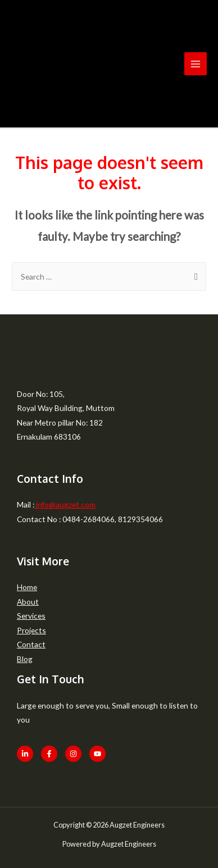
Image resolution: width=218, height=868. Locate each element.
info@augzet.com (65, 504)
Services (31, 616)
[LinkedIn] (25, 754)
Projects (31, 630)
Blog (25, 659)
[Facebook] (49, 754)
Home (27, 587)
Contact (31, 644)
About (28, 602)
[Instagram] (73, 754)
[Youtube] (97, 754)
